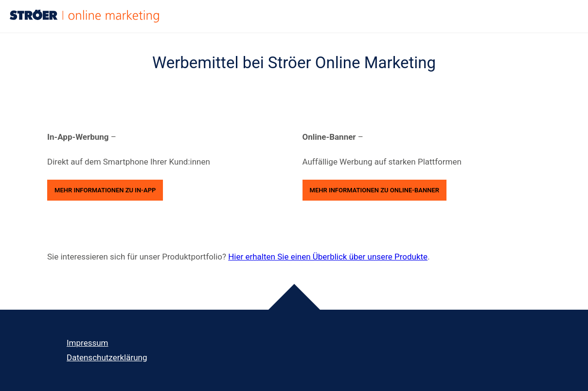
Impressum (88, 343)
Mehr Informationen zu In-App (105, 190)
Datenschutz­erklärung (107, 357)
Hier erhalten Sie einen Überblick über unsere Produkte (328, 257)
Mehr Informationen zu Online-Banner (375, 190)
